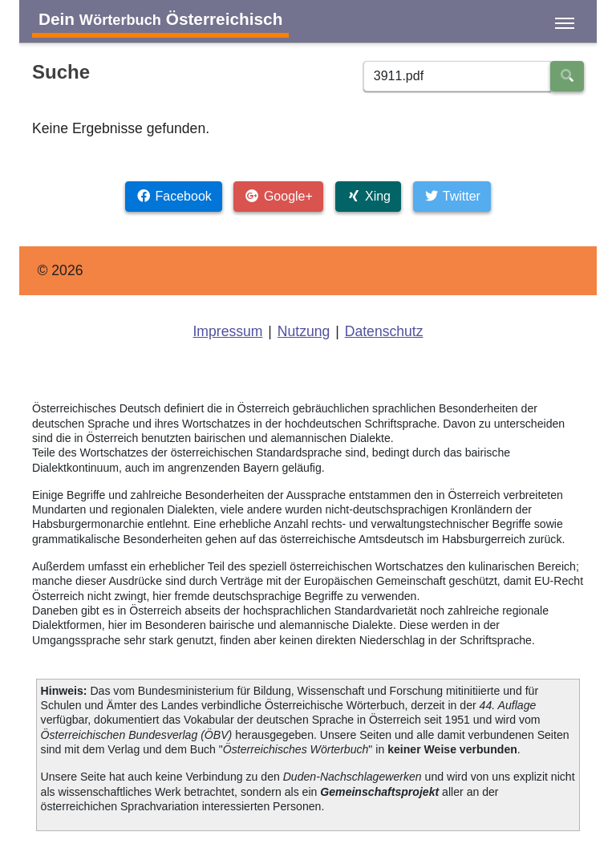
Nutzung (304, 331)
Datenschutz (384, 331)
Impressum (227, 331)
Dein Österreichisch (160, 19)
